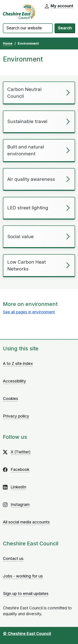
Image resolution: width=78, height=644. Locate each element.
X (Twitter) (21, 452)
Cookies (11, 399)
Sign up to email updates (26, 594)
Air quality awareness (31, 179)
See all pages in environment (29, 312)
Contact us (13, 559)
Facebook (20, 470)
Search (65, 28)
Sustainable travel (27, 121)
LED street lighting (28, 208)
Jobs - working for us (23, 576)
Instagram (20, 505)
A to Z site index (18, 364)
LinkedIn (18, 487)
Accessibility (14, 381)
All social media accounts (26, 522)
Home (8, 43)
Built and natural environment (26, 150)
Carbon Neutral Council (24, 93)
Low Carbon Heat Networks (27, 265)
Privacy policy (16, 416)
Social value (20, 236)
